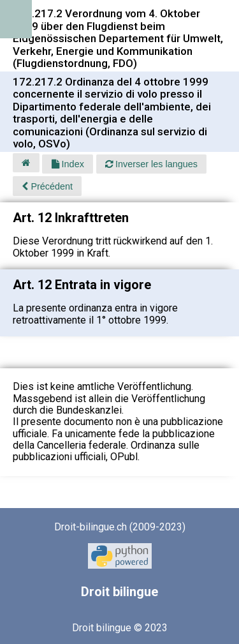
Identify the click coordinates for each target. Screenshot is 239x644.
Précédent (47, 186)
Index (68, 164)
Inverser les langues (151, 164)
